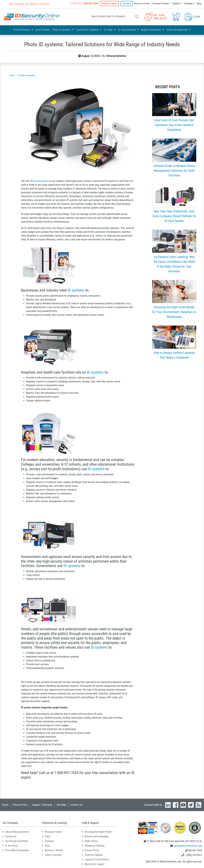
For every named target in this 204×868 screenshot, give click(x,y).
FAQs (48, 836)
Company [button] (188, 3)
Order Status (91, 841)
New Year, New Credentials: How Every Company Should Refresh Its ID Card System (174, 216)
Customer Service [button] (160, 3)
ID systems (76, 290)
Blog (199, 3)
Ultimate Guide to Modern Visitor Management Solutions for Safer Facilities (174, 170)
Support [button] (176, 3)
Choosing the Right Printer (98, 831)
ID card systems (41, 181)
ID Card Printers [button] (22, 30)
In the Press (11, 845)
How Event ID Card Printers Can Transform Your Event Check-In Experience (174, 124)
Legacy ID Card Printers (97, 859)
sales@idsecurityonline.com (188, 845)
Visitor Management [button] (177, 30)
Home (5, 804)
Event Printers (43, 30)
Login (192, 17)
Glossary (49, 841)
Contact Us (76, 804)
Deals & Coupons (110, 3)
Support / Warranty (42, 804)
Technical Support (94, 854)
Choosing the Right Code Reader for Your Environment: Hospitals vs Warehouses (174, 311)
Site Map (61, 804)
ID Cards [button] (108, 30)
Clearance (127, 3)
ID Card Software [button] (127, 30)
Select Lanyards (53, 854)
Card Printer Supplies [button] (88, 30)
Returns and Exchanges (97, 836)
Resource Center (142, 3)
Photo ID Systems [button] (62, 30)
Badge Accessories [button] (151, 30)
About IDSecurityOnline (17, 831)
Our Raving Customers (17, 841)
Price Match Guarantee (17, 850)
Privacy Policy (20, 804)
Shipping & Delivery (95, 845)
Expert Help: (85, 3)
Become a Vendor (54, 850)
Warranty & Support (95, 864)
